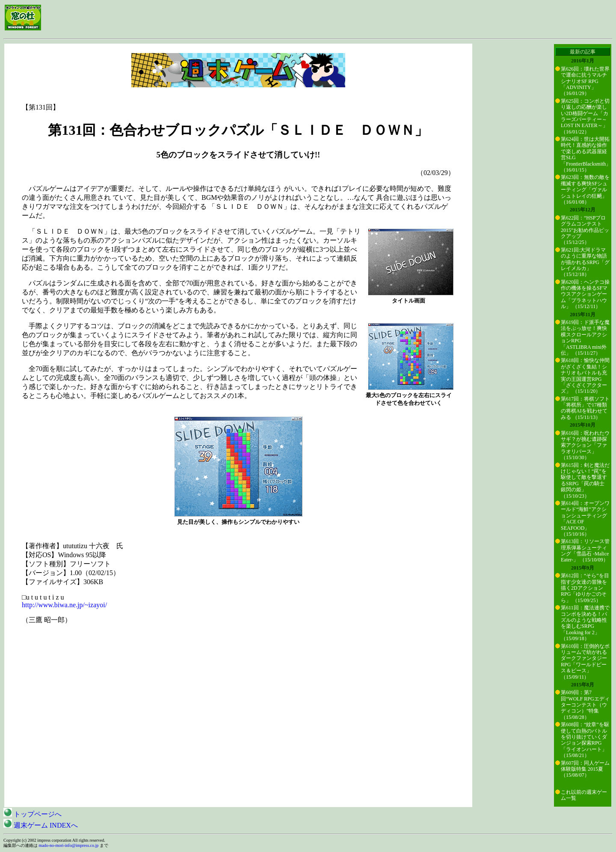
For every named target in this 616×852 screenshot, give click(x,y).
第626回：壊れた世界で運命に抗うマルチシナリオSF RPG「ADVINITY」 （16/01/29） (585, 81)
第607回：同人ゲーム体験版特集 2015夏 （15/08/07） (585, 769)
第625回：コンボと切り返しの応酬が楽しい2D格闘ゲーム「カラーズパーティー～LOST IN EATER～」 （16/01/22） (585, 116)
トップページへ (33, 814)
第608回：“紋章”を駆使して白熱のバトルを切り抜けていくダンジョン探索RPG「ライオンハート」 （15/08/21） (585, 740)
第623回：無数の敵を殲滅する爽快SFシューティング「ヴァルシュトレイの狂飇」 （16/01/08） (585, 190)
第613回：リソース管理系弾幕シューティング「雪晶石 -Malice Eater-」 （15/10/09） (585, 551)
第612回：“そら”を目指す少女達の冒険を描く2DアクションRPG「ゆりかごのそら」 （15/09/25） (585, 588)
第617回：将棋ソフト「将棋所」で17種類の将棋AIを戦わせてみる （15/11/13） (585, 408)
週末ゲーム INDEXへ (41, 825)
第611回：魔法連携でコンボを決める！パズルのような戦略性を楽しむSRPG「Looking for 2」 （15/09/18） (585, 623)
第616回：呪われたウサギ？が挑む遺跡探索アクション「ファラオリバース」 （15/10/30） (585, 445)
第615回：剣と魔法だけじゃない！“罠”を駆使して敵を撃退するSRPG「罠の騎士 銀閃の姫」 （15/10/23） (585, 481)
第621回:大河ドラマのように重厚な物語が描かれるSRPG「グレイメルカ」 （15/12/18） (585, 262)
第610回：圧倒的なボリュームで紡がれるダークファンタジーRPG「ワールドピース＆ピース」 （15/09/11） (585, 662)
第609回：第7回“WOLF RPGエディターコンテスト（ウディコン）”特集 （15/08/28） (585, 705)
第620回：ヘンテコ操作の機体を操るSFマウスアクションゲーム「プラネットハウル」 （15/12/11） (585, 294)
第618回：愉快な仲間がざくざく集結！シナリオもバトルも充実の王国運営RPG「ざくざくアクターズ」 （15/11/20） (585, 376)
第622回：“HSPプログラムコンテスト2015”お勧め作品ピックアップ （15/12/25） (585, 230)
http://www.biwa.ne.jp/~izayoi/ (64, 605)
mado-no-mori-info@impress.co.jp (69, 845)
